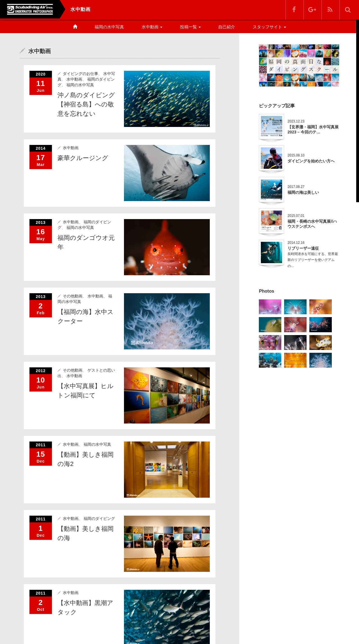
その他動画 (73, 296)
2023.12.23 (296, 121)
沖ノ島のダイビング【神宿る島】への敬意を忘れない (86, 104)
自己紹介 (227, 27)
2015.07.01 (296, 216)
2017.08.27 (296, 187)
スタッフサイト (269, 27)
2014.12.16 (296, 243)
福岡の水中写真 (109, 27)
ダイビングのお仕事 (80, 73)
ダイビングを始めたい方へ (311, 161)
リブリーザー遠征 (303, 248)
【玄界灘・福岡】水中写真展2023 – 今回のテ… (313, 129)
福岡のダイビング (99, 518)
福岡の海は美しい (303, 192)
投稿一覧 (190, 27)
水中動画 (152, 27)
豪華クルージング (83, 158)
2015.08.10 (296, 155)
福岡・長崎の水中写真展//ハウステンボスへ (312, 224)
